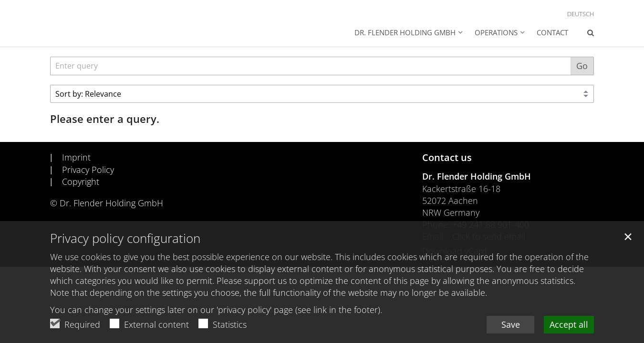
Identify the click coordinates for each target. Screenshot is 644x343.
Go (582, 66)
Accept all (569, 325)
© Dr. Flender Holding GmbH (107, 203)
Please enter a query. (105, 119)
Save (511, 325)
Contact (552, 32)
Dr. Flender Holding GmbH (477, 176)
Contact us (447, 157)
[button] (408, 34)
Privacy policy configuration (125, 239)
